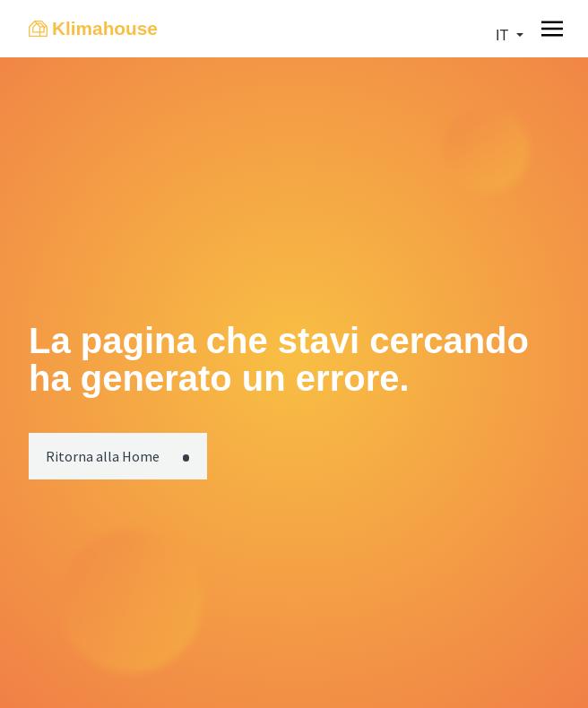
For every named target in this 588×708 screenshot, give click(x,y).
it (504, 35)
